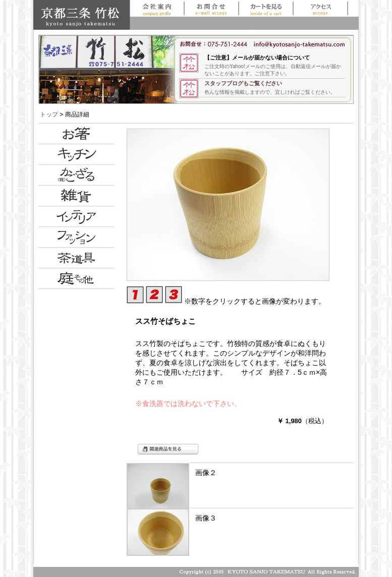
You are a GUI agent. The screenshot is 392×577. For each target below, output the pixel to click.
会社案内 (157, 8)
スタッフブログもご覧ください (243, 83)
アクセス (320, 8)
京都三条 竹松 (81, 15)
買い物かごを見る (266, 8)
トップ (49, 114)
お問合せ (211, 8)
